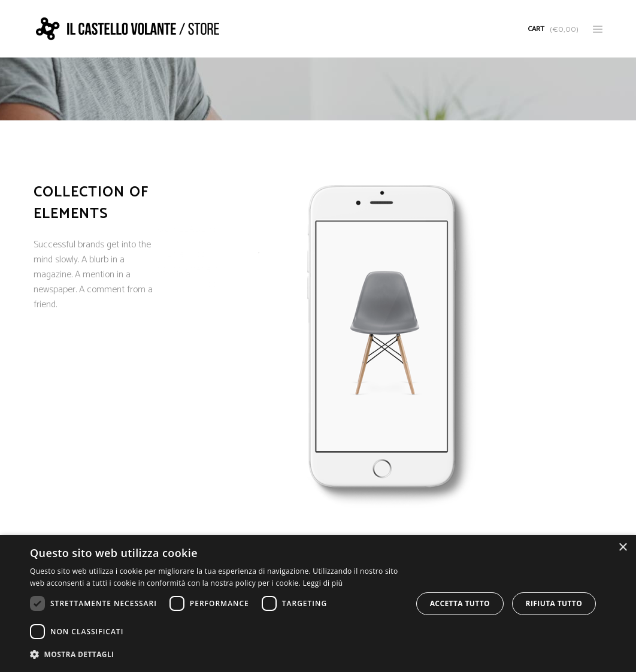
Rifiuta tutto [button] (554, 603)
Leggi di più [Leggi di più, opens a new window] (322, 583)
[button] (215, 654)
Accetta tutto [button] (460, 603)
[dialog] (318, 603)
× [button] (623, 548)
